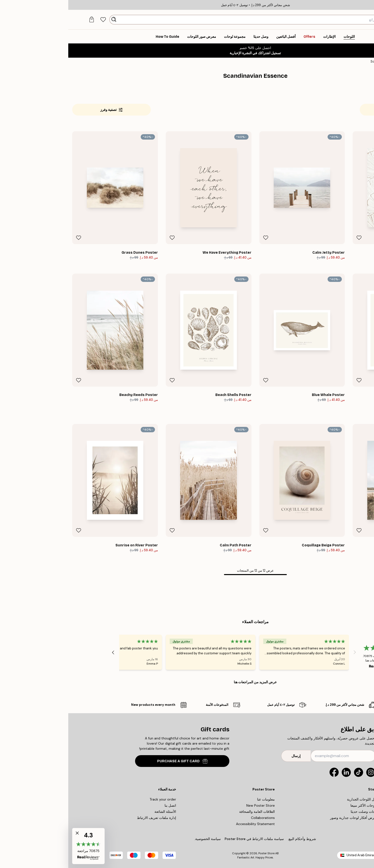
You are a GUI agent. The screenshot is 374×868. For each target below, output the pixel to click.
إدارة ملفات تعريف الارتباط (88, 818)
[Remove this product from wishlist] (291, 238)
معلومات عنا (198, 799)
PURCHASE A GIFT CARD (114, 761)
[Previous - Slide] (287, 652)
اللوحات (348, 61)
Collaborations (195, 818)
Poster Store (198, 853)
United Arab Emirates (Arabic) (301, 855)
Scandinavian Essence (320, 61)
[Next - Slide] (45, 652)
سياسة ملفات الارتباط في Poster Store (186, 839)
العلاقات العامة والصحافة (189, 812)
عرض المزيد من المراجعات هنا (187, 682)
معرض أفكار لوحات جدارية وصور (286, 818)
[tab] (35, 20)
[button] (20, 846)
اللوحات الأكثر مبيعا (296, 805)
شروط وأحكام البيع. (234, 839)
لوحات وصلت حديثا (296, 812)
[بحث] (46, 20)
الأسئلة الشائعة (97, 812)
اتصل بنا (102, 805)
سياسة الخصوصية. (139, 839)
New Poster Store (192, 805)
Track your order (95, 799)
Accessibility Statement (187, 824)
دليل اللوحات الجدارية (294, 799)
